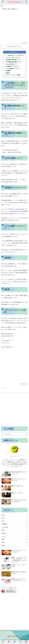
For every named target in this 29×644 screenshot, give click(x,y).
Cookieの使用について (12, 64)
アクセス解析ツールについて (13, 69)
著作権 (8, 73)
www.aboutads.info (14, 211)
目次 (12, 52)
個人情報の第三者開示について (14, 62)
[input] (14, 434)
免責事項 (8, 71)
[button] (26, 434)
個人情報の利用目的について (13, 60)
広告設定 (17, 209)
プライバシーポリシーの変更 (13, 75)
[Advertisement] (14, 26)
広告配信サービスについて (13, 66)
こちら (6, 252)
